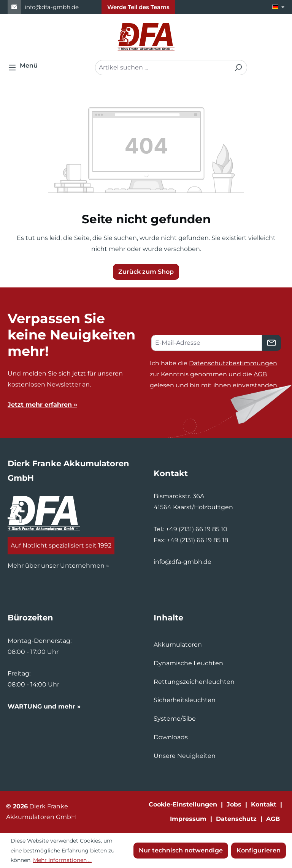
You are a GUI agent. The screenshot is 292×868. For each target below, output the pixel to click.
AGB (260, 374)
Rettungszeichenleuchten (194, 682)
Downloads (171, 737)
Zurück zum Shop (146, 272)
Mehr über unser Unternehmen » (58, 566)
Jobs (234, 804)
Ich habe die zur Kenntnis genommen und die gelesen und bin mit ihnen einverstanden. (214, 374)
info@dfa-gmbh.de (52, 7)
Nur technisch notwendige (181, 850)
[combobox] (162, 68)
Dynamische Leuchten (188, 663)
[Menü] (25, 68)
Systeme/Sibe (175, 719)
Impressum (188, 819)
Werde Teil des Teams (138, 7)
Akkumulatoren (178, 645)
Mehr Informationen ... (62, 860)
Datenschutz (236, 819)
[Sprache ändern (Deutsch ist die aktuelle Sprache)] (278, 7)
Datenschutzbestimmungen (233, 363)
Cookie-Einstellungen (183, 804)
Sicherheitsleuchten (185, 700)
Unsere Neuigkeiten (185, 756)
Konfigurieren (259, 850)
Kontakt (264, 804)
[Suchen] (238, 68)
